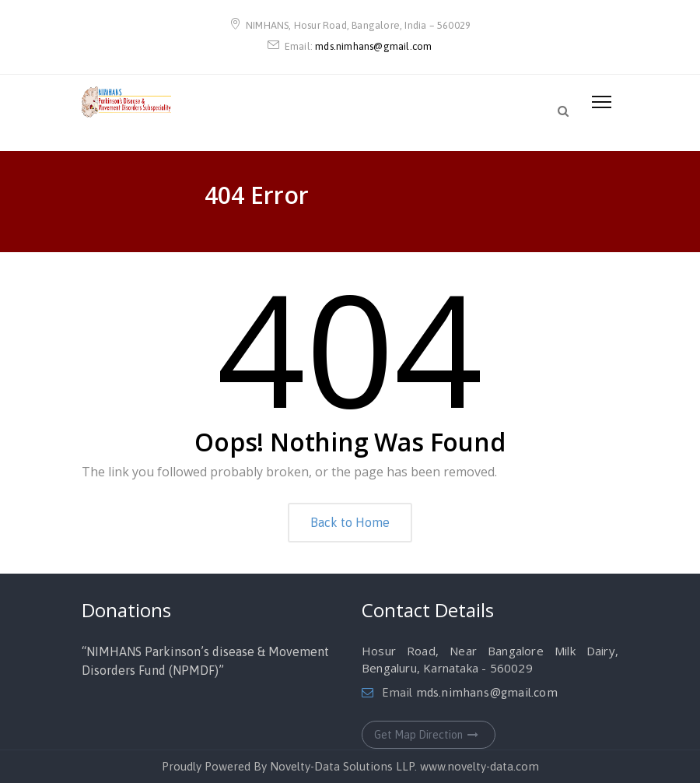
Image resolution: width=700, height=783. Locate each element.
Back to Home (350, 522)
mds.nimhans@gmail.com (373, 46)
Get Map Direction (429, 735)
